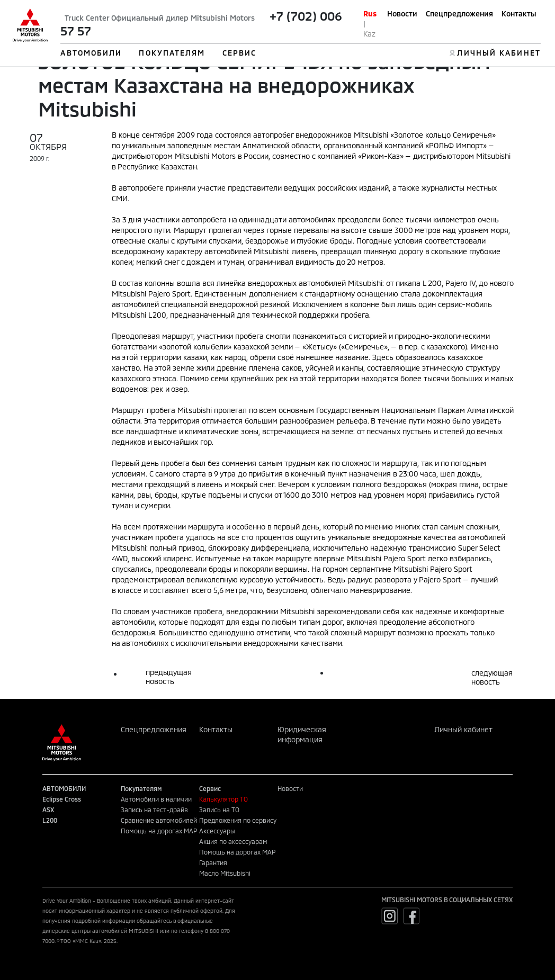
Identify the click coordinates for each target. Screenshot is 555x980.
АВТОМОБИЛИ (91, 53)
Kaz (369, 34)
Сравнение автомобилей (159, 820)
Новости (402, 14)
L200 (50, 820)
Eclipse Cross (62, 799)
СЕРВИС (240, 53)
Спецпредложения (459, 14)
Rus (370, 14)
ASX (48, 810)
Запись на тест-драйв (154, 810)
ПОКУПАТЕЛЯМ (172, 53)
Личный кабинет (463, 729)
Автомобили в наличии (156, 799)
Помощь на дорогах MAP (159, 831)
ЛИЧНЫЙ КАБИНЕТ (499, 53)
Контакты (519, 14)
